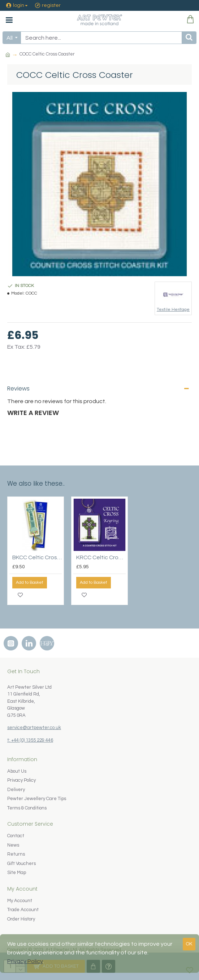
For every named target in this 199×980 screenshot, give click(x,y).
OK (189, 944)
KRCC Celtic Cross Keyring (101, 557)
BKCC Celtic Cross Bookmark (37, 557)
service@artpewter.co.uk (34, 728)
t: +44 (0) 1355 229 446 (30, 740)
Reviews (18, 389)
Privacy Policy (25, 961)
